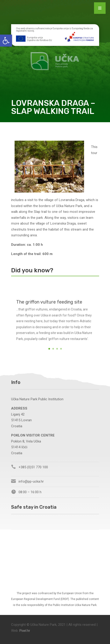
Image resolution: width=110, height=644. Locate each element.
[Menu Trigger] (100, 8)
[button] (6, 41)
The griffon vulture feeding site (49, 306)
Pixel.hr (25, 631)
